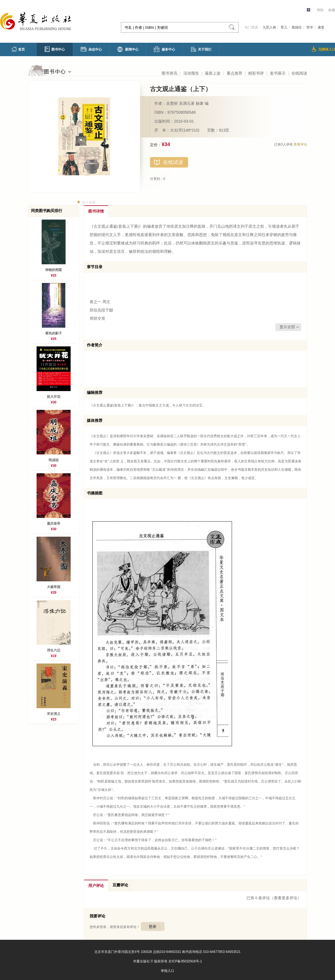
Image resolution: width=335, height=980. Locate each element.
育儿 (284, 27)
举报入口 (167, 971)
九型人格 (269, 27)
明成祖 (54, 460)
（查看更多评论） (286, 898)
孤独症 (297, 27)
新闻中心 (128, 49)
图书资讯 (169, 73)
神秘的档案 (54, 270)
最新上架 (213, 73)
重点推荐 (234, 73)
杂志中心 (91, 49)
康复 (321, 27)
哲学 (310, 27)
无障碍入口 (323, 49)
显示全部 (287, 327)
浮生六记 (54, 650)
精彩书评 (256, 73)
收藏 (332, 10)
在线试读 (173, 162)
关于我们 (201, 49)
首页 (18, 49)
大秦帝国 (54, 587)
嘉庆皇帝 (54, 524)
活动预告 (191, 73)
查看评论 (300, 144)
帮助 (320, 10)
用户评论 (96, 886)
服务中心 (164, 49)
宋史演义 (54, 714)
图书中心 (55, 49)
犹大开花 (54, 397)
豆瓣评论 (120, 885)
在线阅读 (299, 73)
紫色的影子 (54, 333)
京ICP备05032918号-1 (185, 961)
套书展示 (278, 73)
